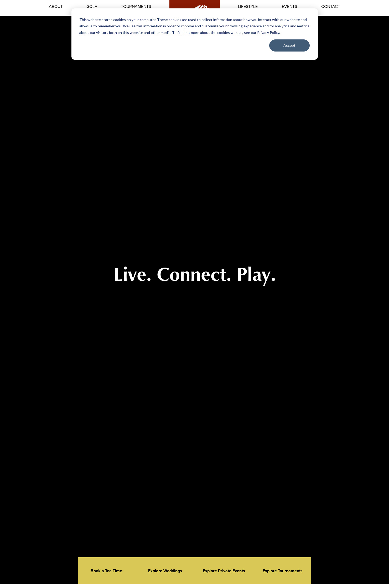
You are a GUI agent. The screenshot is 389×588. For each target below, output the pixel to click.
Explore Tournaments (283, 571)
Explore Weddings (165, 571)
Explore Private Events (224, 571)
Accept (289, 45)
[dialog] (195, 34)
